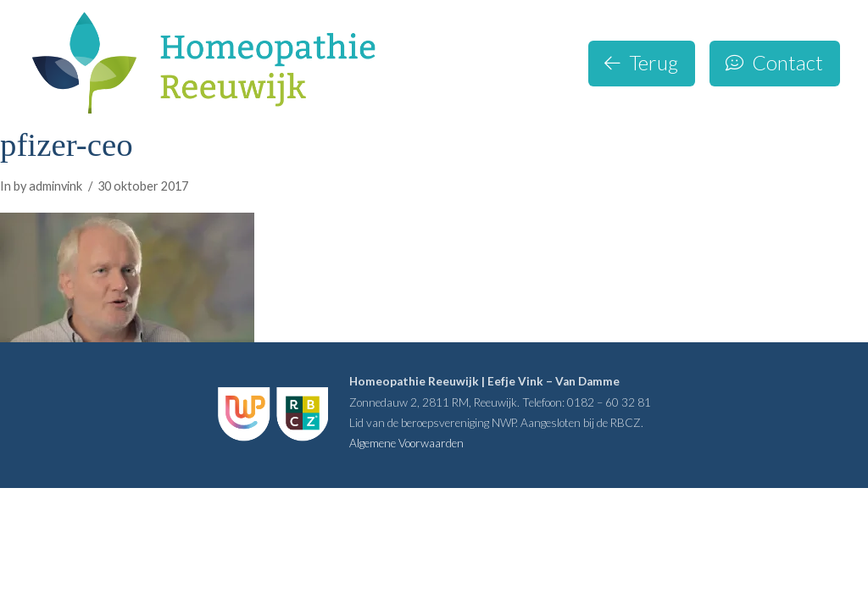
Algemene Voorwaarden (406, 443)
